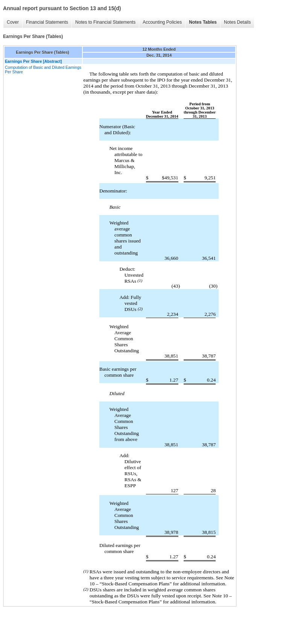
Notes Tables (203, 22)
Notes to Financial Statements (105, 22)
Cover (13, 22)
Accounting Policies (162, 22)
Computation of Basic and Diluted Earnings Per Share (43, 70)
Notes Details (237, 22)
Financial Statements (47, 22)
